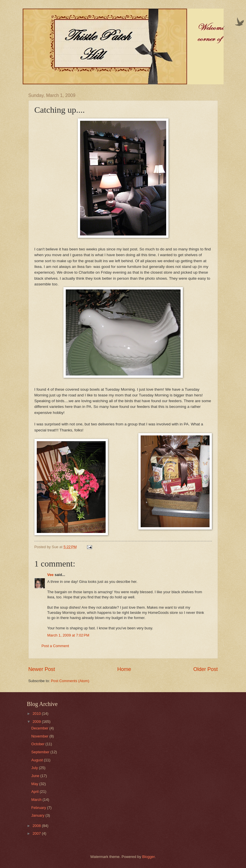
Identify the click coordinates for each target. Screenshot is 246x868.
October (38, 744)
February (39, 808)
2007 (37, 833)
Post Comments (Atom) (70, 681)
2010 (37, 714)
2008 (37, 826)
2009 (37, 722)
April (35, 792)
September (41, 752)
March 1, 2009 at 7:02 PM (68, 635)
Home (124, 669)
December (40, 728)
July (35, 768)
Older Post (205, 669)
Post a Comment (55, 646)
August (38, 760)
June (36, 776)
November (40, 736)
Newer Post (42, 669)
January (38, 815)
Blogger (148, 857)
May (35, 784)
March (37, 800)
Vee (51, 575)
